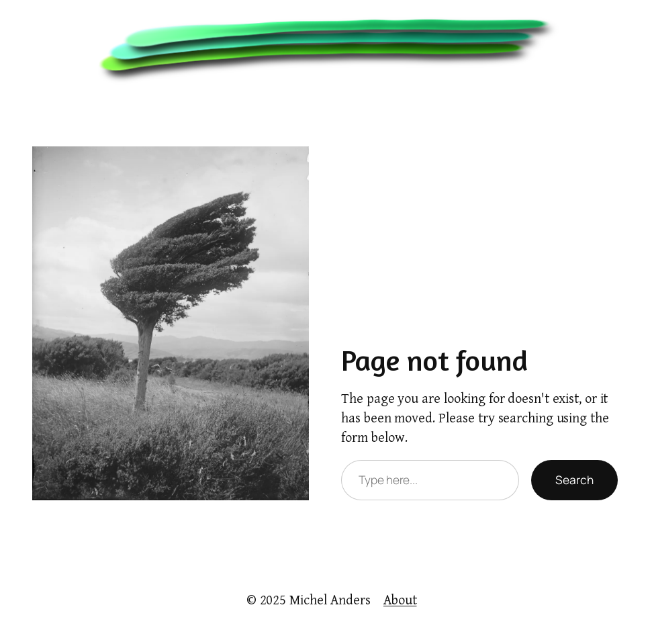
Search (574, 480)
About (400, 600)
